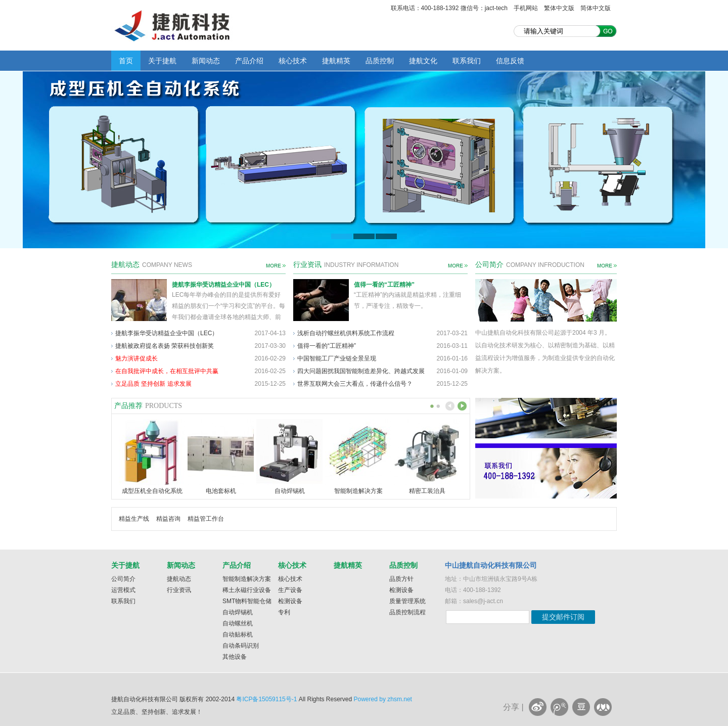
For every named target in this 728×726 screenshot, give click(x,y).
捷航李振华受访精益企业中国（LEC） (223, 285)
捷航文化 (423, 61)
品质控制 (380, 61)
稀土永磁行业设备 (247, 590)
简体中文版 (596, 8)
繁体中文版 (559, 8)
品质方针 (401, 579)
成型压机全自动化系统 (152, 491)
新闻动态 (206, 61)
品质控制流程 (407, 612)
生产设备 (290, 590)
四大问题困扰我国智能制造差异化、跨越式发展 (361, 371)
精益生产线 (134, 519)
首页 (126, 61)
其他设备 (235, 657)
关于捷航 (162, 61)
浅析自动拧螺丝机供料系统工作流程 (346, 333)
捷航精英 (336, 61)
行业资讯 (179, 590)
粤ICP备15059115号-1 (266, 699)
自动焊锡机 (290, 491)
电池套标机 (221, 491)
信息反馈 (510, 61)
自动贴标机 (238, 634)
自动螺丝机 (238, 623)
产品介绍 (249, 61)
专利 (284, 612)
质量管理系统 (407, 601)
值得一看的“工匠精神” (384, 285)
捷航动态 (179, 579)
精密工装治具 (427, 491)
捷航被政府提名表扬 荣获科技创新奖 (165, 346)
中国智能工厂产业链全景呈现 (337, 358)
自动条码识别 (241, 646)
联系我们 (467, 61)
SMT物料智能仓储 (247, 601)
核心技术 (293, 61)
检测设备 (290, 601)
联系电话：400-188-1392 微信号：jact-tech (449, 8)
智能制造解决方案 (358, 491)
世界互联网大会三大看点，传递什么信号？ (355, 384)
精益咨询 (168, 519)
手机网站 (526, 8)
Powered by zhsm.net (383, 699)
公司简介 (123, 579)
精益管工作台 (206, 519)
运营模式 (123, 590)
